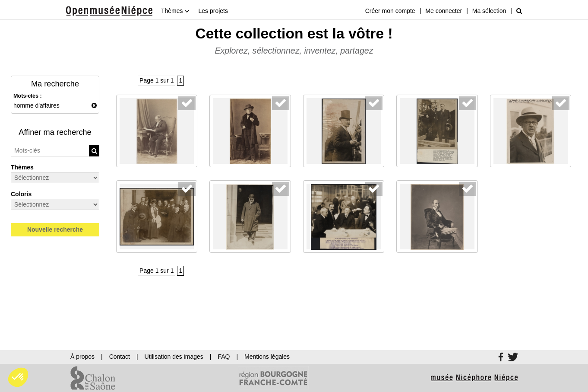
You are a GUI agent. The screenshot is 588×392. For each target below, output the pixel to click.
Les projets (213, 11)
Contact (120, 357)
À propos (82, 357)
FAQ (224, 357)
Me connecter (444, 11)
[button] (18, 377)
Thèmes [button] (175, 11)
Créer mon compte (390, 11)
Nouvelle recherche (55, 229)
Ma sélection (489, 11)
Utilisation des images (174, 357)
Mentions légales (267, 357)
